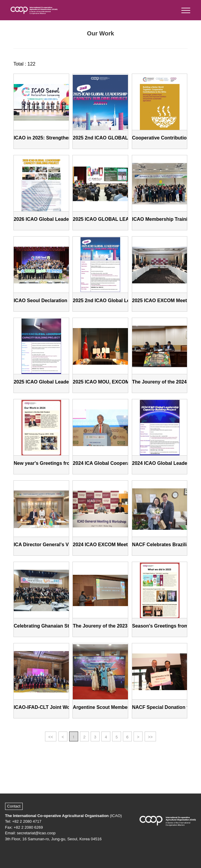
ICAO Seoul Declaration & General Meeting (62, 301)
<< (51, 737)
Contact (14, 806)
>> (150, 737)
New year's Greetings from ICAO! (51, 463)
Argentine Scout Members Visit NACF (115, 707)
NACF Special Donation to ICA (166, 707)
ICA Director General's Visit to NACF (55, 545)
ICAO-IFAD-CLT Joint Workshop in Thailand (63, 707)
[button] (185, 9)
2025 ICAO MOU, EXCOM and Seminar (116, 382)
